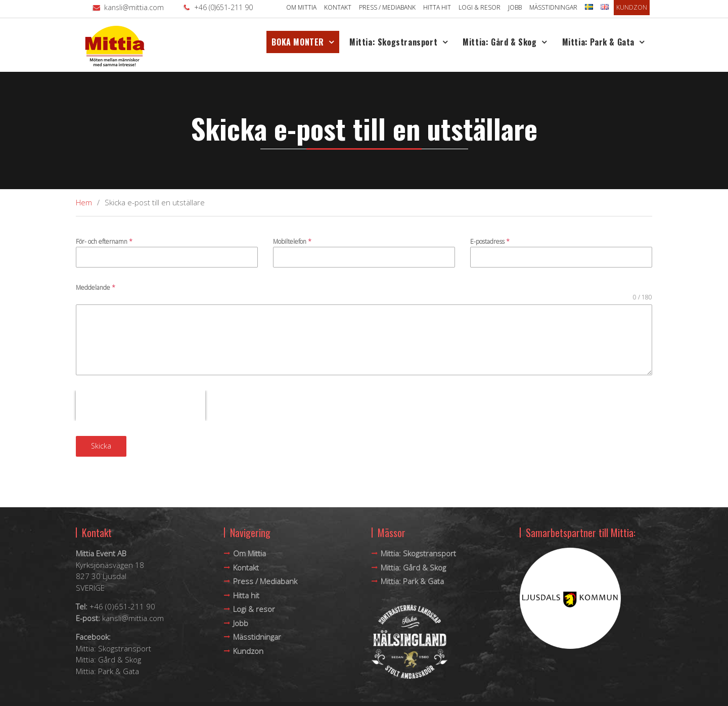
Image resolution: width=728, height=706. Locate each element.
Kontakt (338, 7)
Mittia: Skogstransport (393, 42)
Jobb (515, 7)
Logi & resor (480, 7)
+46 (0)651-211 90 (223, 7)
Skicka (101, 446)
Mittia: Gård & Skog (499, 42)
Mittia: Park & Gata (598, 42)
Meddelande (96, 288)
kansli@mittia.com (134, 7)
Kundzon (632, 7)
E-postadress (490, 241)
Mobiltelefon (292, 241)
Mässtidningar (553, 7)
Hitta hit (437, 7)
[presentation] (141, 406)
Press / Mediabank (387, 7)
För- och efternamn (104, 241)
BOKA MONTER (298, 42)
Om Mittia (301, 7)
